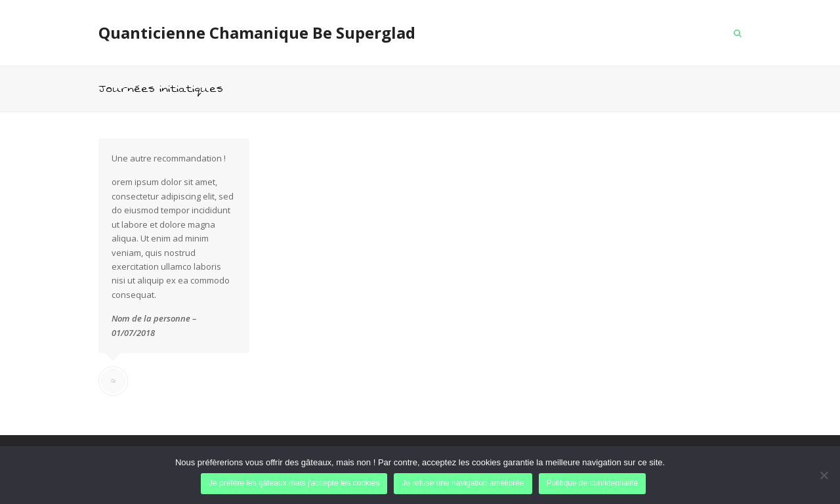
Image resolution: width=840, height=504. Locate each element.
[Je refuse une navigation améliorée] (824, 475)
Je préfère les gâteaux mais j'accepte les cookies (294, 483)
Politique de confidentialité (592, 483)
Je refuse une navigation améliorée (463, 483)
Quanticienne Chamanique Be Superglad (257, 32)
